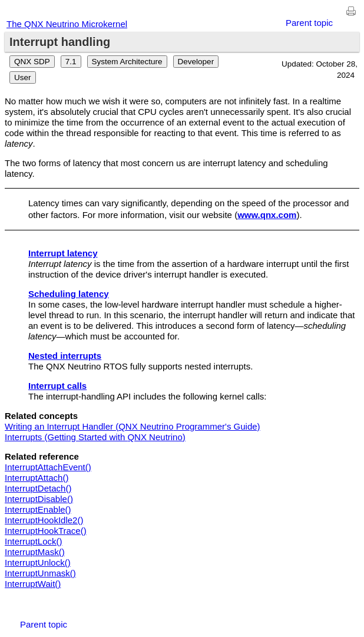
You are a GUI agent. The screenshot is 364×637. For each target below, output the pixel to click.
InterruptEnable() (38, 509)
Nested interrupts (65, 356)
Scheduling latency (69, 294)
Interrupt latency (63, 253)
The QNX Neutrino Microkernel (67, 24)
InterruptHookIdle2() (44, 520)
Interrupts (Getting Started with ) (95, 437)
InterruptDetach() (38, 488)
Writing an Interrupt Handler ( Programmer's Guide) (133, 426)
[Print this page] (351, 11)
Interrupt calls (57, 386)
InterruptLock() (34, 541)
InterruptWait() (33, 584)
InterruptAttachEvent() (48, 467)
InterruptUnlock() (38, 562)
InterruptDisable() (39, 499)
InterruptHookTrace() (46, 531)
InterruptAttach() (37, 478)
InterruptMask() (35, 552)
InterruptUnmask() (40, 573)
